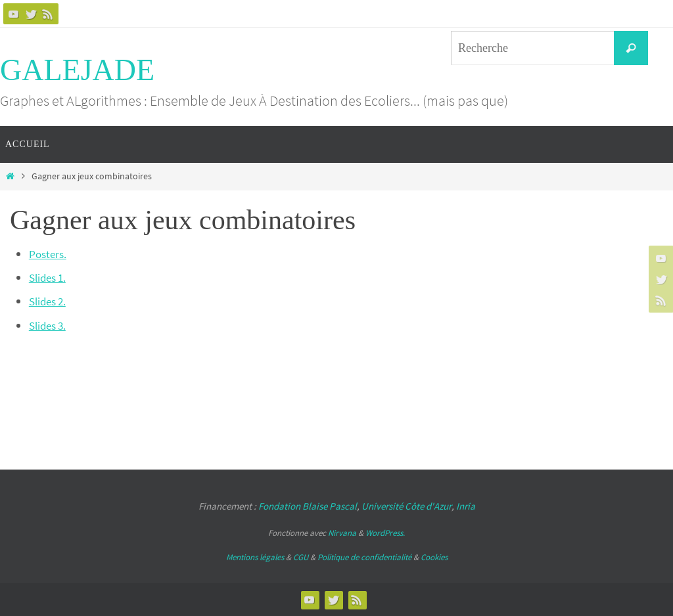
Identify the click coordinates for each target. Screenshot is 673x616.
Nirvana (342, 533)
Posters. (49, 254)
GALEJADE (77, 70)
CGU (301, 557)
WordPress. (385, 533)
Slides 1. (50, 277)
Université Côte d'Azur (406, 506)
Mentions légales (255, 557)
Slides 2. (50, 301)
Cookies (434, 557)
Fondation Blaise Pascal (308, 506)
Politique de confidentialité (364, 557)
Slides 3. (50, 325)
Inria (466, 506)
